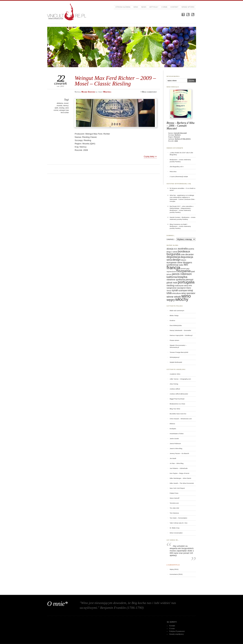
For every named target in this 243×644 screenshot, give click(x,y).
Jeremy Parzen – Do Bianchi (179, 453)
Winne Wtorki (188, 7)
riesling (62, 108)
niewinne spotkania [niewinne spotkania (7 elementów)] (176, 280)
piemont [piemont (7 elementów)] (189, 280)
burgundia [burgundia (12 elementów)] (173, 254)
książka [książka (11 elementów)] (182, 277)
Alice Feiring (174, 384)
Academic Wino (175, 374)
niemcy (66, 105)
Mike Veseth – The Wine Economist (182, 483)
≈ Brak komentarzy (149, 92)
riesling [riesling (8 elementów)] (170, 285)
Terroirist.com (174, 503)
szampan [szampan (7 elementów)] (183, 290)
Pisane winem (174, 340)
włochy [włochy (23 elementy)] (182, 299)
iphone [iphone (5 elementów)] (169, 274)
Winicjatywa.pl (175, 357)
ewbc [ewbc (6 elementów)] (181, 265)
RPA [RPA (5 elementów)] (190, 286)
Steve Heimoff (175, 498)
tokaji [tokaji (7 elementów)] (190, 290)
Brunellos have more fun (178, 414)
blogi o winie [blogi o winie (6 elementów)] (172, 252)
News (144, 7)
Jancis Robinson (175, 443)
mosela (59, 105)
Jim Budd (173, 458)
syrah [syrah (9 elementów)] (175, 290)
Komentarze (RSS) (176, 574)
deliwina (60, 103)
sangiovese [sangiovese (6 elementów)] (172, 288)
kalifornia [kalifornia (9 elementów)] (172, 277)
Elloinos (172, 424)
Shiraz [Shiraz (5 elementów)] (169, 291)
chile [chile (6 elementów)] (183, 255)
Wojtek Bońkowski (176, 362)
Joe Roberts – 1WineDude (179, 468)
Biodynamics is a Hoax (177, 404)
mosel (66, 103)
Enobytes (173, 429)
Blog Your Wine (175, 409)
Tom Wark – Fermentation (178, 518)
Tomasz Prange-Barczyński (179, 352)
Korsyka (172, 201)
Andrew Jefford (175, 389)
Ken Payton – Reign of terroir (180, 473)
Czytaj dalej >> (150, 156)
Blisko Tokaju (174, 315)
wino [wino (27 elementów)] (186, 296)
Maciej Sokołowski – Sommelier (180, 330)
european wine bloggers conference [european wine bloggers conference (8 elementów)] (179, 264)
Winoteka (107, 92)
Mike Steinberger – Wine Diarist (180, 478)
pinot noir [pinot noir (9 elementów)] (172, 283)
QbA (56, 108)
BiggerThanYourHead (177, 399)
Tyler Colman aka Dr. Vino (179, 523)
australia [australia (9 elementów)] (183, 249)
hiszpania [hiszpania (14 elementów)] (183, 271)
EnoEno (172, 320)
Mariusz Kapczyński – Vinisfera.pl (181, 335)
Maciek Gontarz (175, 217)
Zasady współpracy (177, 634)
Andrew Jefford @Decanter (179, 394)
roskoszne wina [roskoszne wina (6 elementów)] (181, 286)
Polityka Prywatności (177, 631)
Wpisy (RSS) (174, 569)
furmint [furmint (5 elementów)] (183, 269)
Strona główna (123, 7)
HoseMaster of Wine (177, 434)
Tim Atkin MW (174, 508)
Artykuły (154, 7)
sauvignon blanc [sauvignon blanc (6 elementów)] (184, 288)
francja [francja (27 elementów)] (173, 268)
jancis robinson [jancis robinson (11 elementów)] (182, 274)
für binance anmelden (177, 188)
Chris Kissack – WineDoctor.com (181, 419)
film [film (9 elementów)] (186, 265)
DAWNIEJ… (171, 239)
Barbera (178, 135)
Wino (136, 7)
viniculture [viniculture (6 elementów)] (176, 293)
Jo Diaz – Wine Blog (177, 463)
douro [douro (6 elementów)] (183, 260)
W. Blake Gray (175, 528)
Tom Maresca (174, 513)
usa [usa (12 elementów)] (169, 293)
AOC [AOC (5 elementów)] (176, 249)
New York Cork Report (177, 488)
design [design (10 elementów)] (177, 260)
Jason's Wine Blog (176, 448)
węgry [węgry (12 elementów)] (171, 300)
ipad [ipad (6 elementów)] (193, 272)
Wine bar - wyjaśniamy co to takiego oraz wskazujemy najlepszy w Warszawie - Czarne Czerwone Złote (182, 197)
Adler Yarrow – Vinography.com (180, 379)
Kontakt (174, 7)
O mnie (164, 7)
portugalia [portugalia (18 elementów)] (186, 282)
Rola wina (173, 172)
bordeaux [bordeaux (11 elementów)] (184, 251)
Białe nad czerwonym (177, 311)
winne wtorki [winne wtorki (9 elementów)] (174, 297)
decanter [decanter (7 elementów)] (189, 254)
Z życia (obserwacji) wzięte (179, 176)
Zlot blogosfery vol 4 (177, 167)
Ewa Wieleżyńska (176, 325)
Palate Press (174, 493)
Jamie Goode (174, 439)
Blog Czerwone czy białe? (178, 224)
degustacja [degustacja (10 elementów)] (173, 257)
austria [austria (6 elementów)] (191, 249)
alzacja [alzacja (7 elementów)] (170, 249)
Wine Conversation (176, 533)
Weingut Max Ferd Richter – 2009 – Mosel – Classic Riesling (115, 81)
